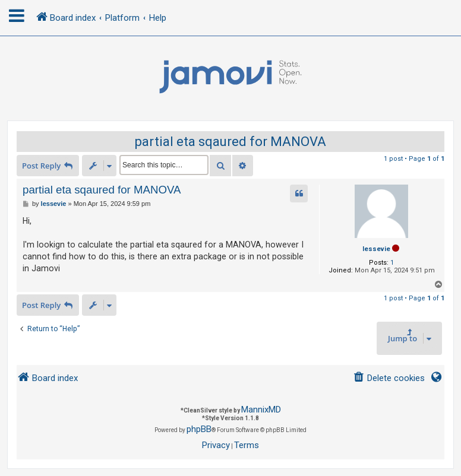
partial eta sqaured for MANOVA (230, 142)
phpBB (199, 429)
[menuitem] (389, 378)
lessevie (376, 249)
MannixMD (261, 410)
